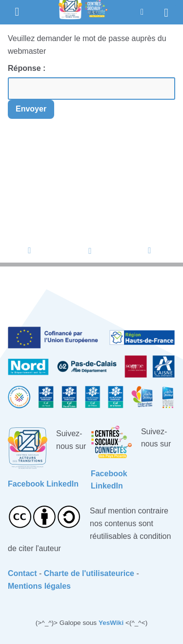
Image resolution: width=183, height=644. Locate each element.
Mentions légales (39, 586)
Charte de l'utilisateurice (89, 573)
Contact (22, 573)
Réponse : (28, 68)
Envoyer (31, 109)
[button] (142, 12)
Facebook (26, 484)
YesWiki (111, 623)
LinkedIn (62, 484)
